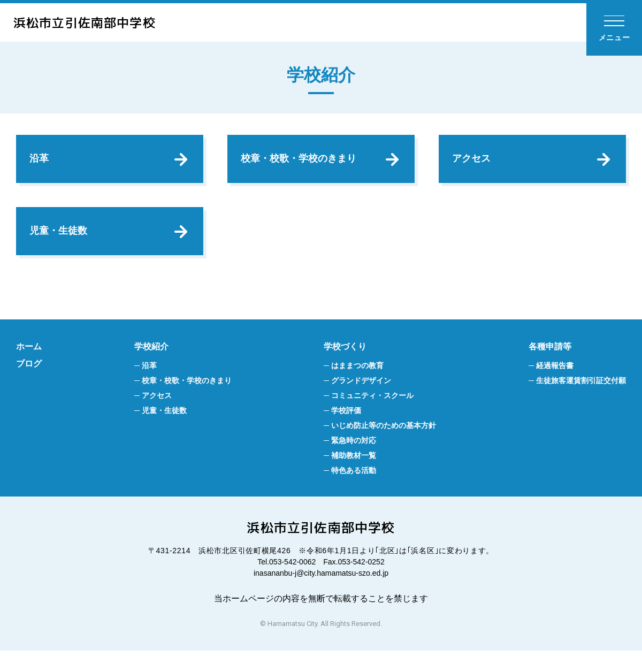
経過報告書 (555, 387)
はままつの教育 (357, 387)
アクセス (474, 164)
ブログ (29, 385)
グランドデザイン (361, 402)
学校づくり (345, 368)
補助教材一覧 (354, 477)
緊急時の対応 (354, 462)
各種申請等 (550, 368)
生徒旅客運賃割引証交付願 (581, 402)
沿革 (42, 164)
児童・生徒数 (61, 247)
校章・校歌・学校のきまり (301, 164)
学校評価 (346, 432)
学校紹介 (151, 368)
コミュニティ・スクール (372, 417)
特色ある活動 (354, 492)
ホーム (29, 368)
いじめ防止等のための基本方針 (384, 447)
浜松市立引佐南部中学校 (100, 22)
